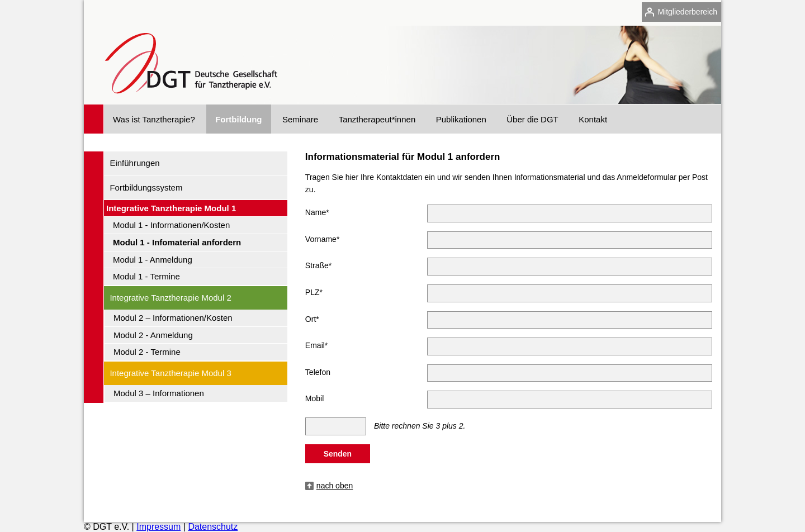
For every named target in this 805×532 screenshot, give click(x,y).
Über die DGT (532, 119)
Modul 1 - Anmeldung (153, 260)
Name (317, 211)
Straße (318, 264)
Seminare (300, 119)
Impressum (158, 527)
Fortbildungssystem (146, 187)
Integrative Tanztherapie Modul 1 (171, 208)
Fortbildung (238, 119)
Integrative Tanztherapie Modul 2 (170, 298)
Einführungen (134, 163)
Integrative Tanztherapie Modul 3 (170, 373)
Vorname (323, 237)
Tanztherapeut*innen (377, 119)
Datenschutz (213, 527)
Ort (312, 317)
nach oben (335, 486)
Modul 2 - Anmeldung (153, 335)
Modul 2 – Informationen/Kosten (173, 318)
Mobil (314, 398)
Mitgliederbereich (687, 12)
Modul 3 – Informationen (159, 393)
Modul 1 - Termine (146, 276)
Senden (338, 454)
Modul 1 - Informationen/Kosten (171, 225)
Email (316, 344)
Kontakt (593, 119)
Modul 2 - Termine (147, 352)
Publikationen (461, 119)
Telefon (318, 372)
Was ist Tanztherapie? (154, 119)
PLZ (314, 291)
